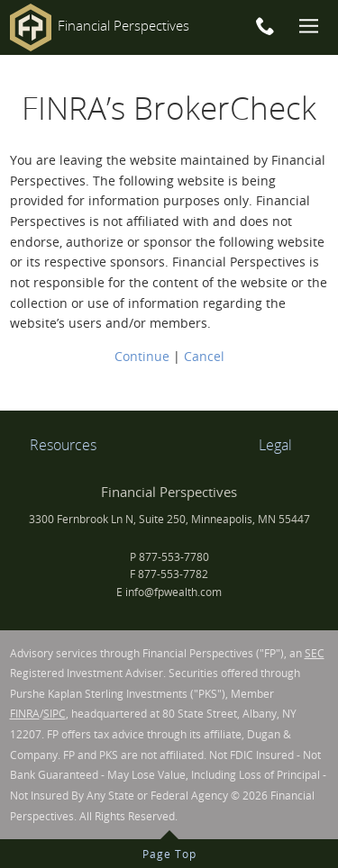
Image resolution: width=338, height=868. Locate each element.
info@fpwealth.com (174, 592)
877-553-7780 (174, 557)
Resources (63, 445)
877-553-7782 (173, 574)
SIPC (55, 714)
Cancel (204, 356)
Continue (142, 356)
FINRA (25, 714)
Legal (275, 445)
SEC (315, 653)
